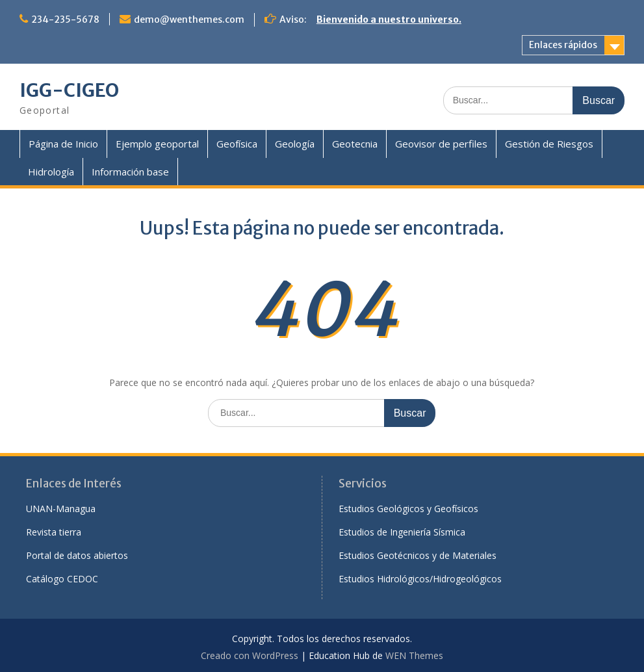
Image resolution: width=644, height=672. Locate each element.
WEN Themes (414, 655)
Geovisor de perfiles (441, 144)
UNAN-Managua (61, 509)
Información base (130, 172)
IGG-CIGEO (69, 90)
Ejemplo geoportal (157, 144)
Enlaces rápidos (563, 45)
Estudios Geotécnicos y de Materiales (418, 555)
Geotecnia (355, 144)
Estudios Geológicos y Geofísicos (408, 509)
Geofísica (237, 144)
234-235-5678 (65, 19)
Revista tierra (54, 532)
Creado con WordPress (250, 655)
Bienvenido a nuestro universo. (389, 19)
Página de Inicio (63, 144)
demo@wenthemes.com (189, 19)
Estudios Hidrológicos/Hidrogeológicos (420, 579)
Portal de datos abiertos (77, 555)
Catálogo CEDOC (62, 579)
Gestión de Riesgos (549, 144)
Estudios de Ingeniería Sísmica (402, 532)
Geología (295, 144)
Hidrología (51, 172)
